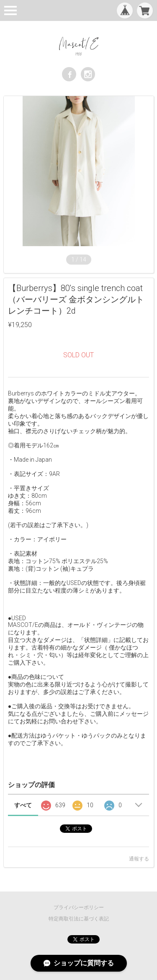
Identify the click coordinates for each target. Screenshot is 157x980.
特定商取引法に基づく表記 (79, 919)
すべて (23, 805)
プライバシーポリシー (79, 907)
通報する (139, 859)
